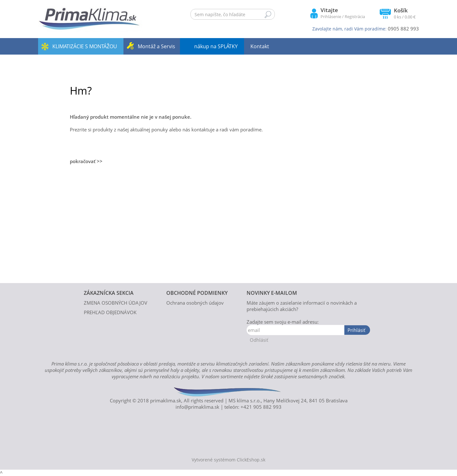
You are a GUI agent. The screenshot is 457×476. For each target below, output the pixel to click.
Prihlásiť (356, 330)
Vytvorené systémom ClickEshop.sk (228, 460)
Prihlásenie (331, 17)
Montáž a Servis (156, 46)
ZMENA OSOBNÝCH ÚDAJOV (116, 303)
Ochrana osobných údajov (195, 303)
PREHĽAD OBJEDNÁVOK (110, 312)
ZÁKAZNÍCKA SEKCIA (109, 293)
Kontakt (260, 46)
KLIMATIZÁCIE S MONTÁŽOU (85, 46)
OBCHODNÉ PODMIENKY (197, 293)
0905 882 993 (403, 29)
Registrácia (355, 17)
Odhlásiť (259, 340)
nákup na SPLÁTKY (216, 46)
